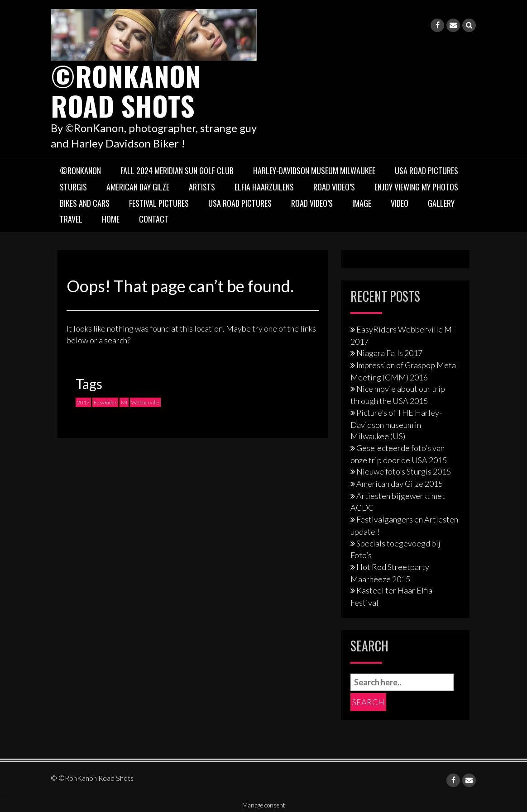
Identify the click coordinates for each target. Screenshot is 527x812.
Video (400, 203)
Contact (154, 219)
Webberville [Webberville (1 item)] (145, 402)
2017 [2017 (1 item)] (83, 402)
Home (111, 219)
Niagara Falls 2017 (389, 353)
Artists (202, 187)
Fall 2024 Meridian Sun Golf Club (177, 171)
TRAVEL (71, 219)
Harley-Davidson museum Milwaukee (314, 171)
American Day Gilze (138, 187)
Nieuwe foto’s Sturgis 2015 (404, 471)
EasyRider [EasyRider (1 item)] (105, 402)
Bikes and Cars (85, 203)
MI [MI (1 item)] (124, 402)
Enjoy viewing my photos (416, 187)
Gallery (441, 203)
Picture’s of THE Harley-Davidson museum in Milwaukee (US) (396, 424)
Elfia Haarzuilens (264, 187)
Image (362, 203)
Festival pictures (159, 203)
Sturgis (73, 187)
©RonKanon (80, 171)
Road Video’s (334, 187)
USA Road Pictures (426, 171)
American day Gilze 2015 (400, 484)
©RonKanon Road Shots (126, 90)
